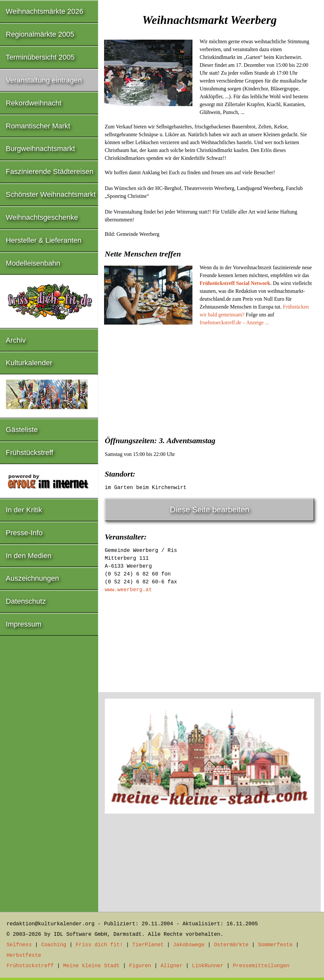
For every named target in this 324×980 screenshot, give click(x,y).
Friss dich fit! (99, 945)
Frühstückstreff (30, 452)
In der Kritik (24, 510)
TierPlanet (148, 945)
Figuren (140, 966)
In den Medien (29, 556)
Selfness (19, 945)
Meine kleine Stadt (91, 966)
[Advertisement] (209, 379)
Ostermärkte (231, 945)
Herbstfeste (24, 955)
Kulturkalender (29, 363)
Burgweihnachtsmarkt (41, 149)
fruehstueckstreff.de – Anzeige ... (234, 322)
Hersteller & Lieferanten (44, 240)
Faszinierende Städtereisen (50, 171)
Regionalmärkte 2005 (40, 34)
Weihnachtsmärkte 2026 (45, 11)
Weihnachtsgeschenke (42, 217)
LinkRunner (208, 966)
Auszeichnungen (33, 578)
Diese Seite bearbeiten (210, 509)
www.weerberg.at (128, 590)
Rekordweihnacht (34, 103)
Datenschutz (26, 601)
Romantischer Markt (38, 126)
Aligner (172, 966)
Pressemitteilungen (261, 966)
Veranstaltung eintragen (44, 80)
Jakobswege (189, 945)
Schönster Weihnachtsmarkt (51, 194)
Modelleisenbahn (33, 263)
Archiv (16, 340)
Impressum (24, 624)
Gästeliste (22, 430)
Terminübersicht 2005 (40, 57)
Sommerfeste (275, 945)
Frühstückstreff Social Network (235, 283)
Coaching (54, 945)
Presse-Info (24, 533)
